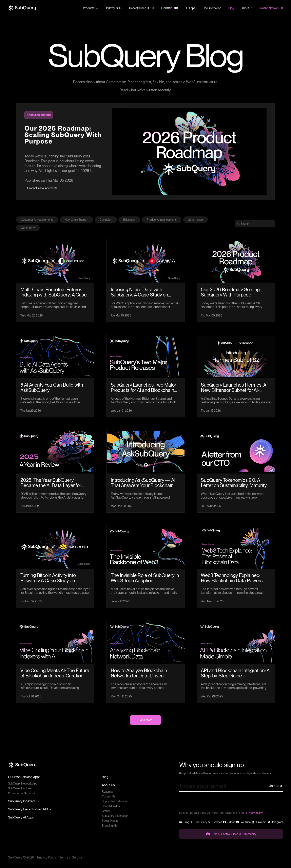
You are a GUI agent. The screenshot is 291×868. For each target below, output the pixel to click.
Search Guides (111, 806)
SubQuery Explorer (20, 788)
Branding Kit (109, 826)
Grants (106, 811)
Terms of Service (71, 857)
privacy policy (254, 813)
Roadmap (108, 792)
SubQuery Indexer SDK (24, 801)
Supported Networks (115, 801)
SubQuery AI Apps (21, 817)
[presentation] (210, 803)
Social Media (110, 821)
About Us (108, 785)
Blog (105, 777)
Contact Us (109, 796)
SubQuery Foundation (115, 816)
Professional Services (22, 793)
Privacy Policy (47, 857)
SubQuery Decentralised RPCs (30, 809)
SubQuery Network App (23, 784)
